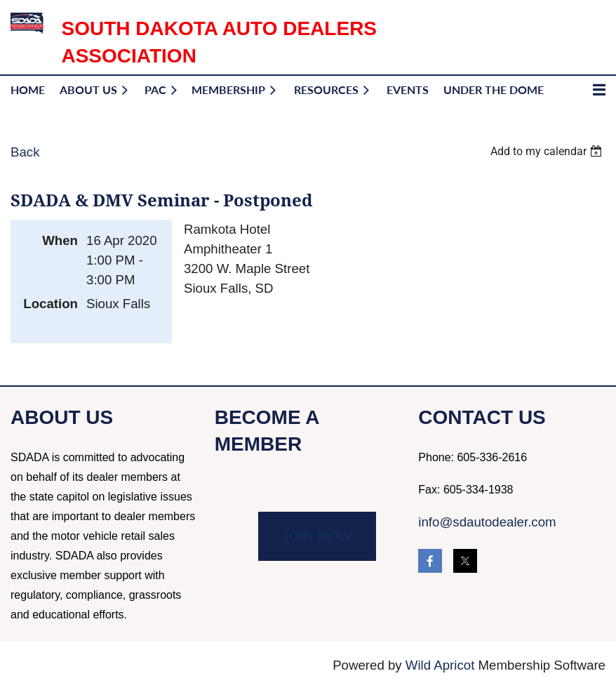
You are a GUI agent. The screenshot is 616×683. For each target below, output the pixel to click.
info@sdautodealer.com (487, 522)
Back (25, 152)
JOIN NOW (317, 536)
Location (51, 304)
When (60, 240)
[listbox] (548, 151)
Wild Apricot (440, 665)
